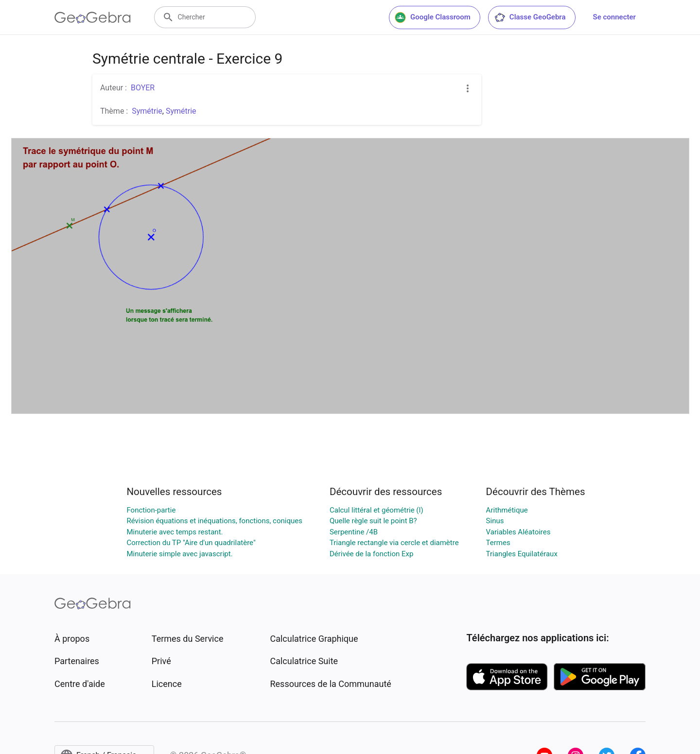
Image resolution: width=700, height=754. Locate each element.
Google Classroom (433, 17)
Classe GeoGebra (530, 17)
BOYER (143, 88)
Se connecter (614, 17)
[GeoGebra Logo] (93, 17)
